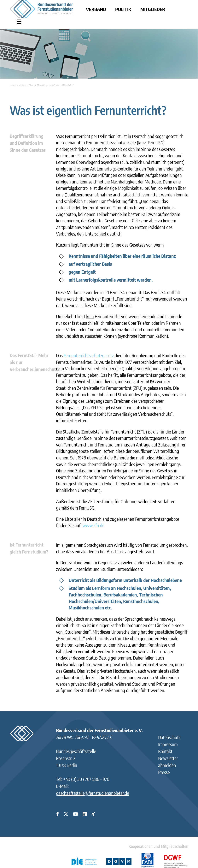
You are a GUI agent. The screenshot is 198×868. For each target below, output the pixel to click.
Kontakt (165, 751)
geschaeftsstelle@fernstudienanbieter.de (93, 793)
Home (13, 85)
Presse (164, 772)
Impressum (168, 744)
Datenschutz (169, 737)
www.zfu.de (93, 525)
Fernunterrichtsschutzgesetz (89, 355)
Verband (96, 9)
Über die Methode (37, 85)
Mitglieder (153, 9)
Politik (123, 9)
